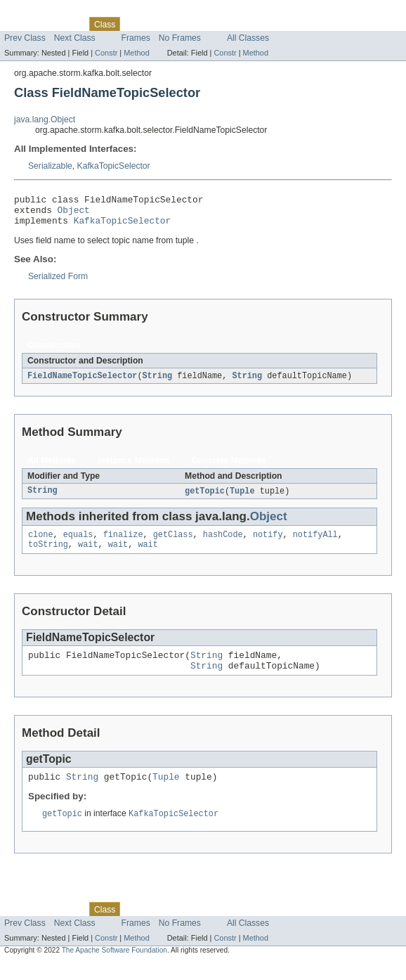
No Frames (180, 38)
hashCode (223, 543)
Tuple (242, 498)
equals (78, 543)
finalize (123, 543)
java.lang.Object (45, 120)
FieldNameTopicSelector (82, 382)
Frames (136, 38)
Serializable (50, 166)
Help (268, 24)
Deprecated (200, 24)
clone (41, 543)
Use (136, 24)
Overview (22, 24)
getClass (173, 543)
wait (88, 555)
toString (48, 555)
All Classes (248, 38)
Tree (161, 24)
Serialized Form (58, 283)
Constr (106, 53)
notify (268, 543)
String (157, 382)
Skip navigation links (39, 12)
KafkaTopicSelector (114, 166)
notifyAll (315, 543)
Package (65, 24)
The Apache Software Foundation (114, 968)
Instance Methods (134, 468)
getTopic (205, 498)
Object (74, 214)
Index (240, 24)
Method (136, 53)
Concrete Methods (229, 468)
